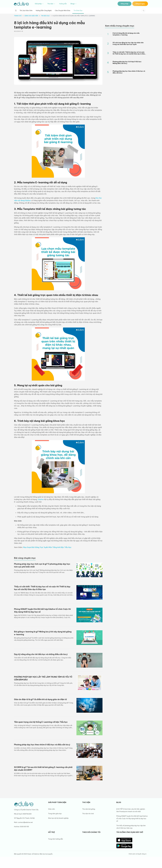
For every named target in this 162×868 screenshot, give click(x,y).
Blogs (74, 4)
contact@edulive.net (25, 822)
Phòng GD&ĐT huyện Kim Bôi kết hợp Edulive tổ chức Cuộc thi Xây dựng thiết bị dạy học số (132, 819)
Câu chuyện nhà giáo (63, 11)
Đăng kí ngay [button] (140, 4)
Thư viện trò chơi (88, 814)
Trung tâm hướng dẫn (56, 839)
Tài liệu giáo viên (26, 11)
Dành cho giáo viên (31, 16)
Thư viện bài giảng (89, 809)
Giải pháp (39, 4)
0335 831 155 (24, 827)
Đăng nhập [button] (124, 4)
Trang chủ (18, 16)
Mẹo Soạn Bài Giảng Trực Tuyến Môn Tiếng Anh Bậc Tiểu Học (47, 547)
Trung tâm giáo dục (55, 814)
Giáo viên (52, 809)
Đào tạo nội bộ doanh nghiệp (58, 818)
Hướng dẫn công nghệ (44, 11)
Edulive (41, 499)
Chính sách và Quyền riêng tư (137, 854)
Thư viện (51, 4)
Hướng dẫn (63, 4)
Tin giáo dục (78, 11)
